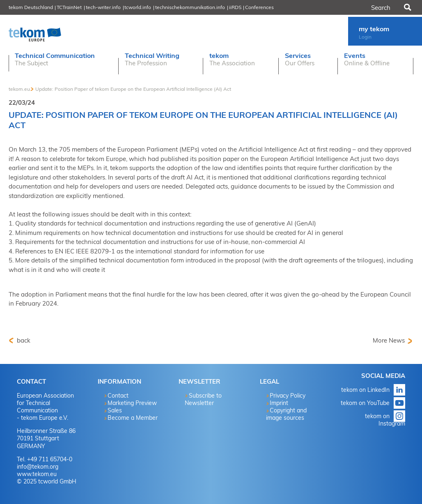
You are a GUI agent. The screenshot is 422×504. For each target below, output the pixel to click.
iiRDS (235, 7)
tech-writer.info (103, 7)
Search (407, 7)
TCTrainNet (69, 7)
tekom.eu (19, 89)
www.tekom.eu (37, 474)
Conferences (259, 7)
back (23, 340)
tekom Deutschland (31, 7)
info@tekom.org (38, 467)
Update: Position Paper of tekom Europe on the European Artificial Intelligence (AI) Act (133, 89)
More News (389, 340)
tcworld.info (138, 7)
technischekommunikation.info (190, 7)
